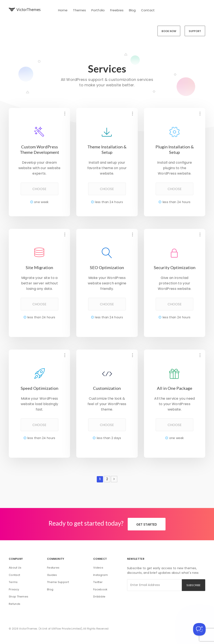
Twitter (98, 582)
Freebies (117, 10)
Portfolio (98, 10)
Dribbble (99, 597)
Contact (148, 10)
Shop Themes (18, 597)
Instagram (101, 575)
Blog (132, 10)
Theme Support (58, 582)
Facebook (100, 589)
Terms (13, 582)
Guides (52, 575)
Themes (79, 10)
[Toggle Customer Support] (199, 629)
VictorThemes (28, 629)
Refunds (15, 604)
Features (53, 568)
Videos (98, 568)
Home (63, 10)
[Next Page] (114, 479)
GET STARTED (147, 524)
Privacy (14, 589)
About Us (15, 568)
